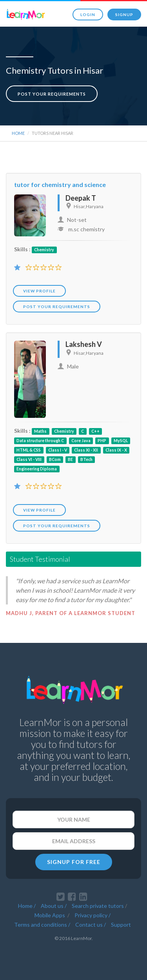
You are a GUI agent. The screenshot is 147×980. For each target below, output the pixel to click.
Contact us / (91, 925)
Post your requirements (52, 94)
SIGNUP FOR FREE (74, 862)
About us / (54, 906)
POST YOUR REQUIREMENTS (57, 307)
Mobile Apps (50, 915)
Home (18, 133)
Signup (124, 15)
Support (121, 925)
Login (88, 15)
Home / (27, 906)
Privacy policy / (93, 915)
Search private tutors (98, 906)
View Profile (39, 291)
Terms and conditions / (42, 925)
